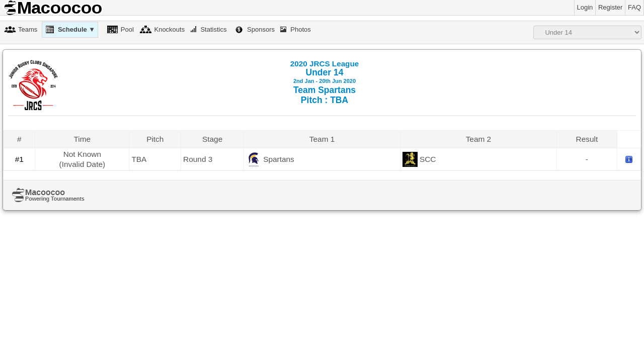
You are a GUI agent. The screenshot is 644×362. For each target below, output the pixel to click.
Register (610, 7)
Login (585, 7)
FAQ (634, 7)
